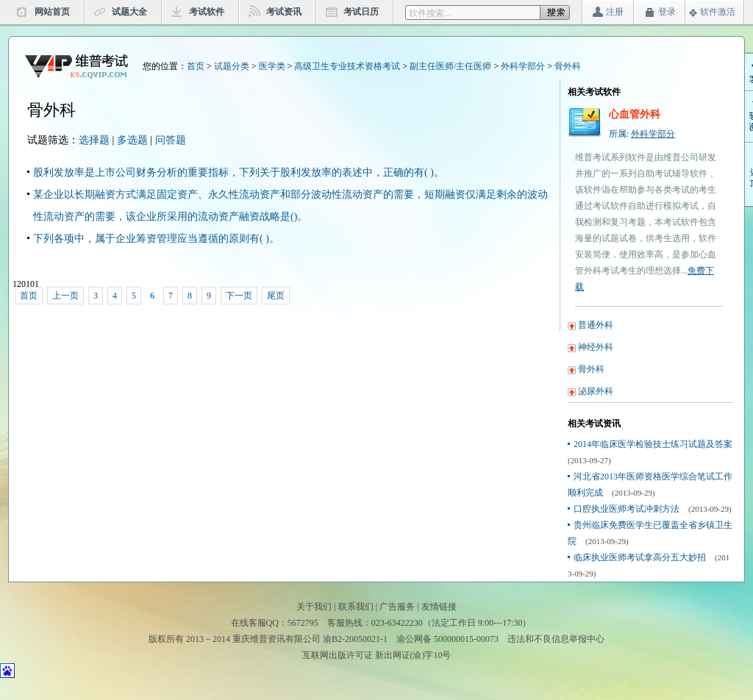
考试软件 (207, 12)
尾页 (276, 296)
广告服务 (397, 607)
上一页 (65, 296)
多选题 (132, 140)
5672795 (303, 623)
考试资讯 (284, 12)
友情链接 (439, 607)
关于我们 (314, 607)
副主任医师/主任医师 (450, 66)
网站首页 (52, 12)
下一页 (239, 296)
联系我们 (356, 607)
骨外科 (568, 66)
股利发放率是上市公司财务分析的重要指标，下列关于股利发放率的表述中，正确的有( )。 (239, 172)
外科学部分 (523, 66)
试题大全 (129, 12)
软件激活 (718, 12)
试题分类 (232, 66)
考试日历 (361, 12)
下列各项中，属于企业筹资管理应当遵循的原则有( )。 (156, 239)
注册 (615, 12)
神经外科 (596, 347)
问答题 (171, 140)
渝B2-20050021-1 (355, 639)
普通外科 (596, 325)
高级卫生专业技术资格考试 (347, 66)
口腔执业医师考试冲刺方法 (627, 509)
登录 (667, 12)
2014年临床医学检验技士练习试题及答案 (653, 444)
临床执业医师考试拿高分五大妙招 (640, 557)
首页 (196, 66)
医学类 (272, 66)
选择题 (94, 140)
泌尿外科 (596, 391)
